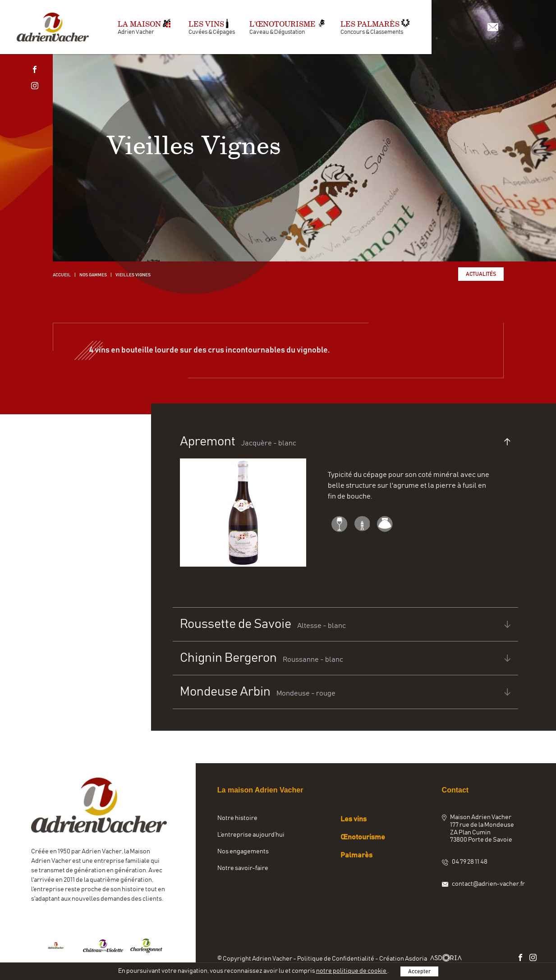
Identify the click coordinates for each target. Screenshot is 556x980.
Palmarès (356, 855)
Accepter (419, 971)
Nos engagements (243, 852)
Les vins (354, 819)
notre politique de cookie (352, 971)
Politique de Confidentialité (336, 959)
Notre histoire (237, 818)
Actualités (481, 274)
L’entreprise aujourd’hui (251, 835)
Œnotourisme (363, 837)
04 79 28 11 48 (470, 862)
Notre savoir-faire (243, 868)
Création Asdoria (422, 959)
